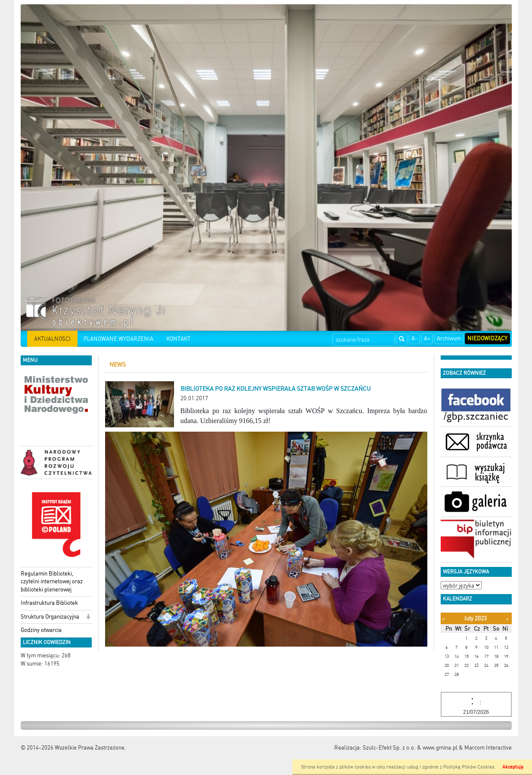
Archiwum (449, 338)
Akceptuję (513, 767)
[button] (88, 618)
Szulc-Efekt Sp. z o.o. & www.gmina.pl (410, 748)
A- (414, 338)
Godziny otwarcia (41, 630)
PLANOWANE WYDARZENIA (118, 339)
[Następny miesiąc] (507, 619)
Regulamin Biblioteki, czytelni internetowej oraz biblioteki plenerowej (52, 582)
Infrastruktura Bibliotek (49, 603)
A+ (427, 338)
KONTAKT (178, 339)
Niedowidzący (487, 338)
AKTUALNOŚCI (52, 339)
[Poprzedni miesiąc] (443, 619)
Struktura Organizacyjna (50, 617)
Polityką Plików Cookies (469, 767)
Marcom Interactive (488, 748)
